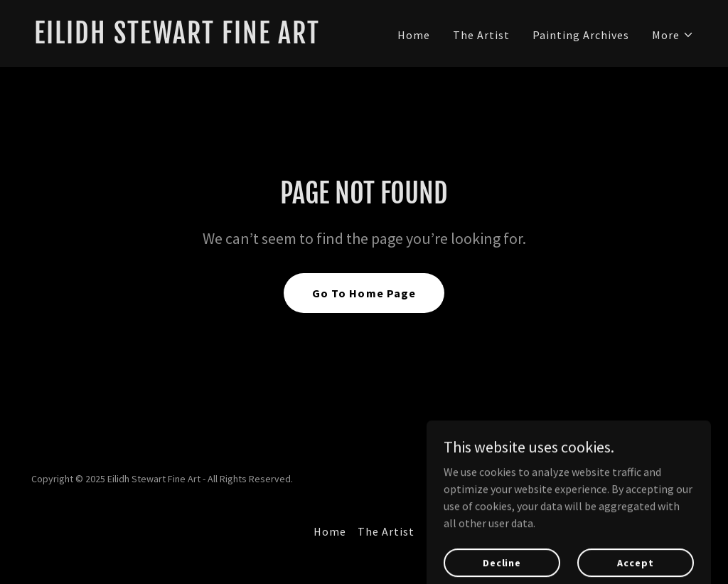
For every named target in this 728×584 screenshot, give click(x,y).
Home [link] (414, 35)
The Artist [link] (481, 35)
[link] (193, 39)
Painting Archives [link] (581, 35)
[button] (673, 35)
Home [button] (330, 531)
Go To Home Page (364, 293)
